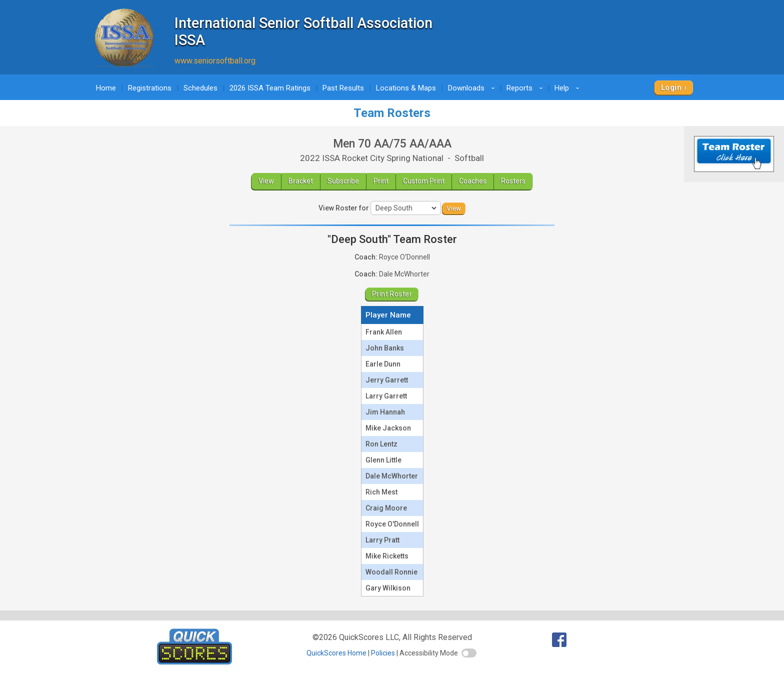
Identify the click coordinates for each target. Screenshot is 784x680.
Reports (526, 88)
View (266, 181)
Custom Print (424, 181)
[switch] (469, 653)
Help (568, 88)
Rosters (513, 181)
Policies (383, 653)
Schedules (200, 88)
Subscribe (343, 181)
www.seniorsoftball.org (215, 61)
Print (381, 181)
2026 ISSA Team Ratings (270, 88)
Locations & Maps (406, 88)
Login (671, 87)
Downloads (473, 88)
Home (106, 88)
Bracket (301, 181)
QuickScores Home (336, 653)
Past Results (343, 88)
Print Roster (392, 294)
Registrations (150, 88)
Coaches (473, 181)
